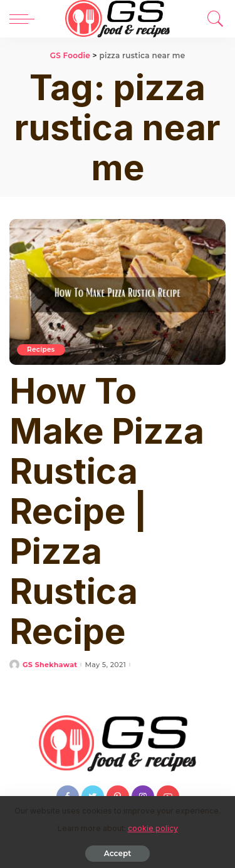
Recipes (41, 350)
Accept (118, 853)
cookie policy (153, 828)
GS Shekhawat (50, 665)
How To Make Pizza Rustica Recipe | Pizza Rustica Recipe (107, 511)
